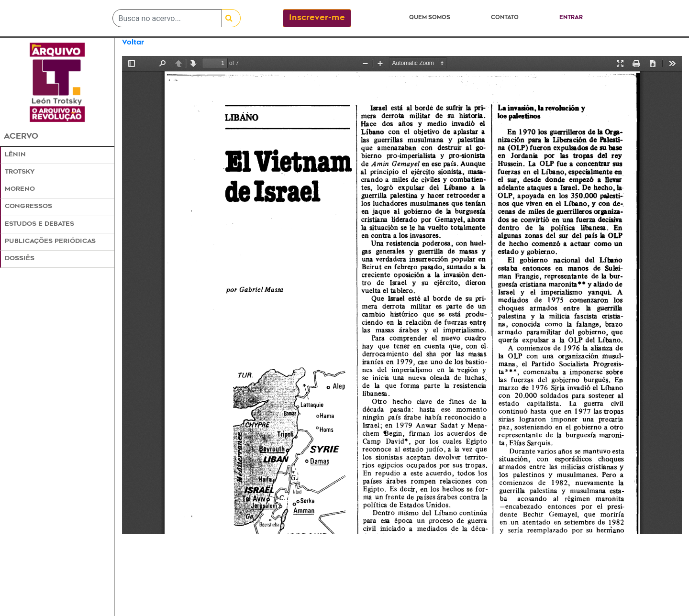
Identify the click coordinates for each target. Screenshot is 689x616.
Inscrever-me (317, 18)
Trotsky (20, 172)
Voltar (133, 43)
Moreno (20, 189)
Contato (505, 18)
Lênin (15, 155)
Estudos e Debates (39, 224)
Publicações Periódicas (50, 242)
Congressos (28, 207)
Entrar (571, 18)
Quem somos (430, 18)
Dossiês (20, 259)
